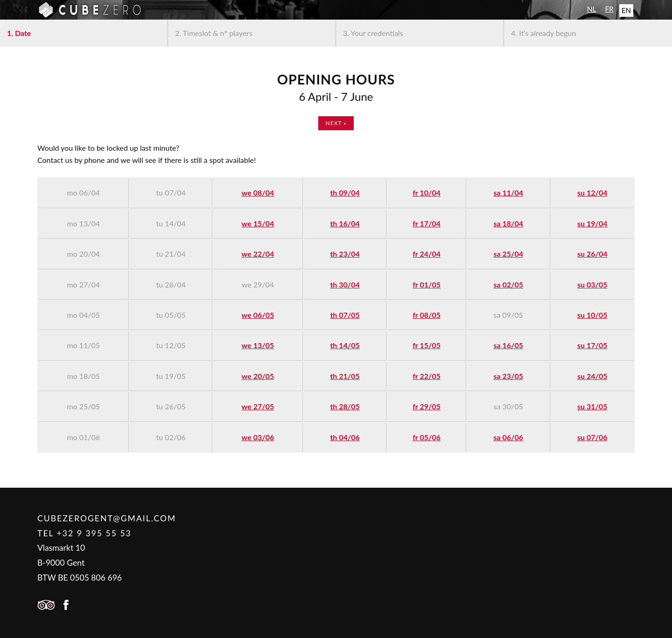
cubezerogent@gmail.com (107, 518)
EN (626, 10)
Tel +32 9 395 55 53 (84, 533)
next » (336, 123)
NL (591, 9)
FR (609, 9)
